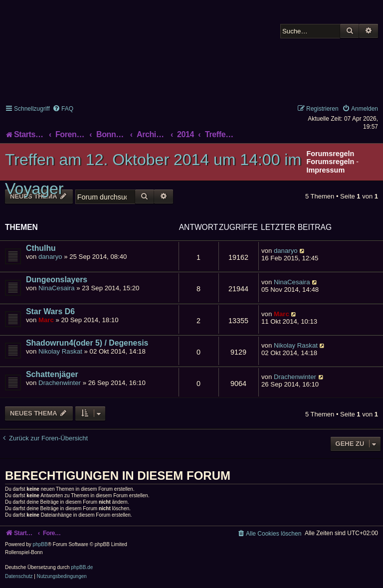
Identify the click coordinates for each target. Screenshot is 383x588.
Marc (46, 320)
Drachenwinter (60, 383)
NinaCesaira (57, 288)
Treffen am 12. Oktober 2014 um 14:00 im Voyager (153, 174)
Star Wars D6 (50, 311)
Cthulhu (41, 248)
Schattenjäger (52, 374)
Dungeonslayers (57, 280)
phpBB (40, 544)
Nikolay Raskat (60, 351)
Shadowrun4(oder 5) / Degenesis (87, 343)
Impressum (325, 170)
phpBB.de (82, 567)
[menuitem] (63, 109)
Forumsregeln (330, 162)
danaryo (50, 257)
